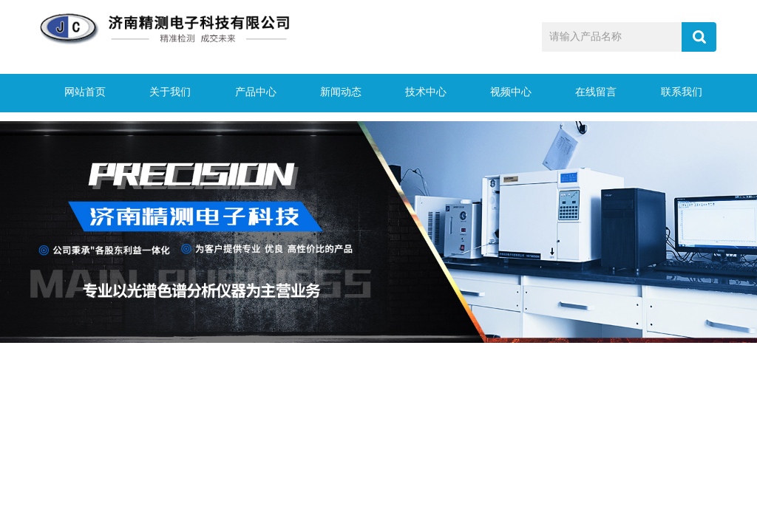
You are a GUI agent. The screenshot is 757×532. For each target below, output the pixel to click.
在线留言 (591, 93)
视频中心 (506, 93)
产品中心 (251, 93)
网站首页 (81, 93)
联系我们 (676, 93)
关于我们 (166, 93)
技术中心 (421, 93)
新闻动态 (336, 93)
